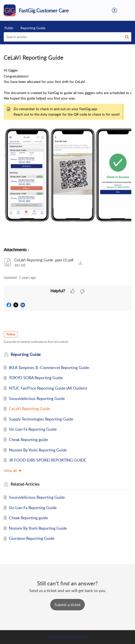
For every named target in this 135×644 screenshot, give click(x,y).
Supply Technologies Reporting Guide (41, 419)
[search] (67, 37)
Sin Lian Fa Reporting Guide (33, 429)
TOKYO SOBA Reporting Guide (36, 378)
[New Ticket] (67, 605)
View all (13, 471)
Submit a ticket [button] (67, 605)
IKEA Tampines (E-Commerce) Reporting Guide (49, 368)
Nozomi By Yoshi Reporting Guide (38, 450)
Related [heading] (25, 484)
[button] (115, 10)
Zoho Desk (78, 637)
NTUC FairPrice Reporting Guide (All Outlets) (48, 388)
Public (9, 28)
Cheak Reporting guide (28, 440)
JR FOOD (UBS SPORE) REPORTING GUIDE (47, 460)
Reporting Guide (33, 28)
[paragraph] (67, 155)
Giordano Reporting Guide (32, 538)
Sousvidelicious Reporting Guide (37, 398)
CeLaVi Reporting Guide (30, 409)
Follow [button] (11, 334)
